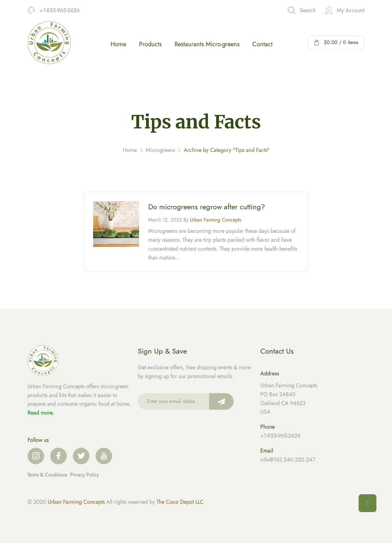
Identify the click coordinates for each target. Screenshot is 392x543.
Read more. (41, 413)
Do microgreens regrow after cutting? (207, 208)
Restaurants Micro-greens (207, 44)
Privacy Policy (85, 475)
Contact (262, 44)
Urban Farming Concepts (215, 221)
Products (150, 44)
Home (118, 44)
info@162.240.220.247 (288, 460)
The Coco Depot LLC (180, 502)
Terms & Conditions (48, 475)
